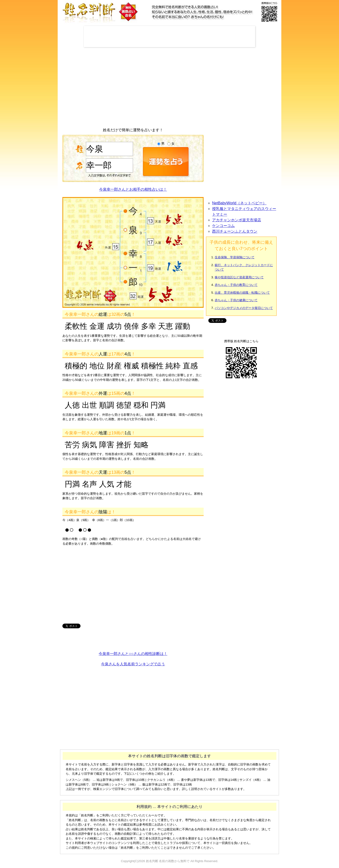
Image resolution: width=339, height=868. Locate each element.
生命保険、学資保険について (235, 257)
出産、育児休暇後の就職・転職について (242, 293)
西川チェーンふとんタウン (235, 231)
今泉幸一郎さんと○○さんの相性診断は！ (133, 654)
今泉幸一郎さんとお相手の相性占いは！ (133, 189)
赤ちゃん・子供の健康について (236, 300)
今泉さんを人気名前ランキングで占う (133, 664)
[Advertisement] (169, 37)
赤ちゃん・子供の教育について (236, 285)
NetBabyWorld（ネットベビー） (239, 203)
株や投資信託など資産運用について (239, 277)
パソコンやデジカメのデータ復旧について (244, 308)
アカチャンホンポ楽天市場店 (237, 220)
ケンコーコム (223, 226)
